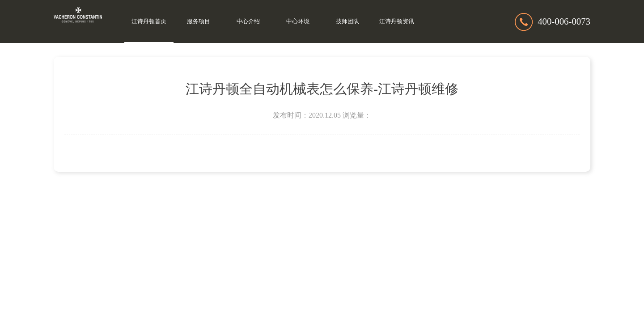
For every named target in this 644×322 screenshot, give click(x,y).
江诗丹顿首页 (149, 21)
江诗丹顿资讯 (397, 21)
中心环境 (298, 21)
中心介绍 (248, 21)
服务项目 (199, 21)
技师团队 (347, 21)
